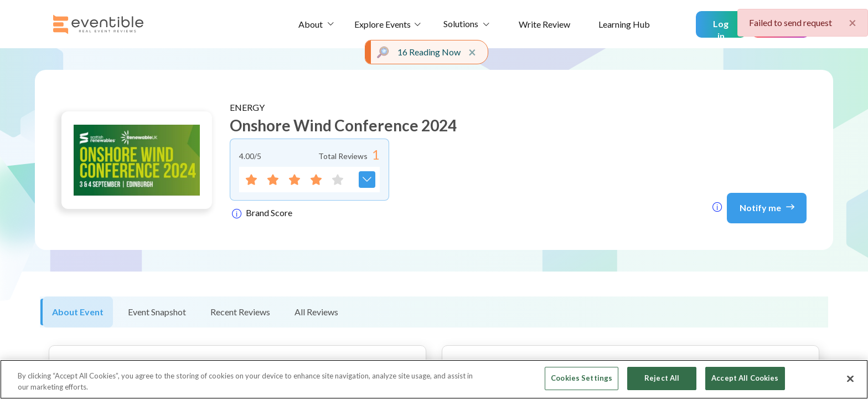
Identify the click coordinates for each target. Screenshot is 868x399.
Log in (721, 28)
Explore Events (383, 24)
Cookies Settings (582, 378)
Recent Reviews (240, 312)
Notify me (767, 207)
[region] (434, 379)
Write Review (544, 24)
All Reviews (316, 312)
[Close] (850, 378)
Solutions (461, 24)
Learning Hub (624, 24)
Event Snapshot (157, 312)
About (311, 24)
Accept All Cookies (745, 378)
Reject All (662, 378)
